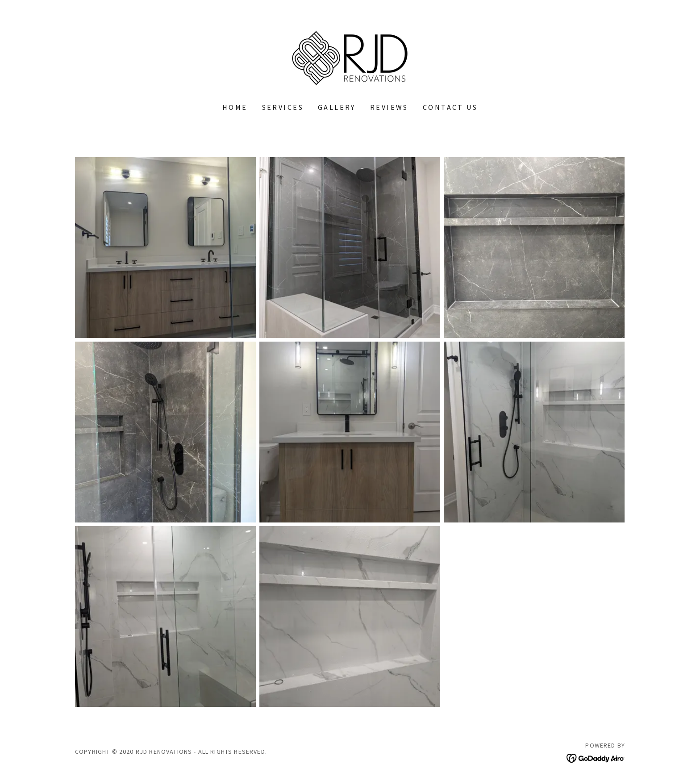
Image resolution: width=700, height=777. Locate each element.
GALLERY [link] (337, 107)
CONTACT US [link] (450, 107)
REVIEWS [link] (389, 107)
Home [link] (235, 107)
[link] (350, 57)
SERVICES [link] (283, 107)
